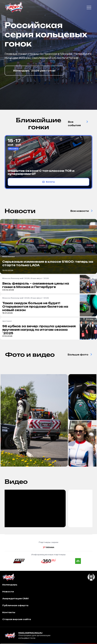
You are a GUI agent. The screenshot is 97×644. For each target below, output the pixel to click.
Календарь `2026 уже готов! (34, 71)
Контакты (9, 612)
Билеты (49, 182)
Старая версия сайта (17, 619)
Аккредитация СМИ (15, 598)
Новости (8, 592)
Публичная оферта (15, 605)
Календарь (10, 585)
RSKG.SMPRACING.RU (30, 633)
